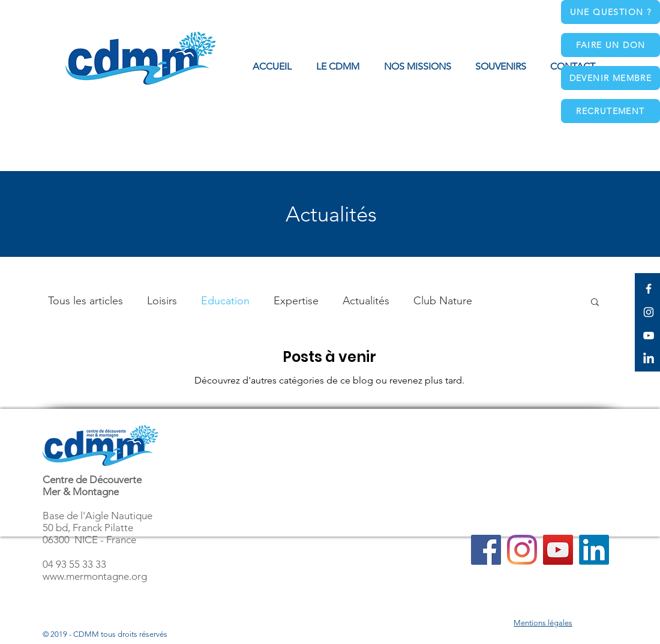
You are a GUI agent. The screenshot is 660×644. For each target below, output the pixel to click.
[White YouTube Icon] (649, 336)
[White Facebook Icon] (649, 289)
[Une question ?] (610, 12)
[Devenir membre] (610, 78)
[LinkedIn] (649, 359)
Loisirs (162, 301)
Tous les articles (85, 301)
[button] (417, 67)
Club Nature (443, 301)
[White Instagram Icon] (649, 312)
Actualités (366, 301)
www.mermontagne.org (95, 576)
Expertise (296, 301)
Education (225, 301)
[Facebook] (486, 550)
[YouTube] (558, 550)
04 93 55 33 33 (74, 564)
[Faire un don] (610, 45)
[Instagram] (522, 550)
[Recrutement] (610, 111)
